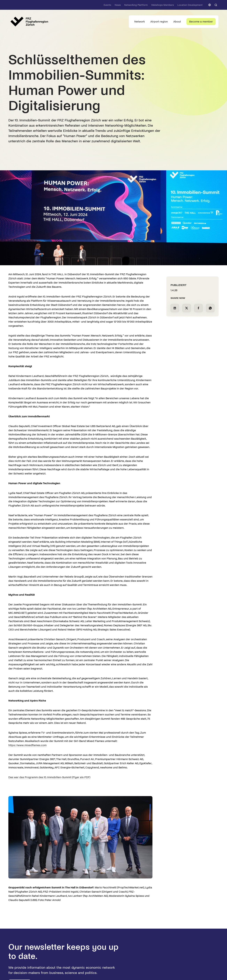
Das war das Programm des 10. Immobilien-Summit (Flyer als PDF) (49, 777)
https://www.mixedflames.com (27, 745)
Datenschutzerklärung (33, 958)
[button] (210, 5)
